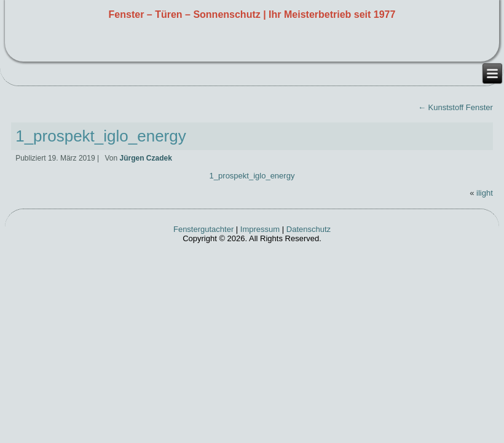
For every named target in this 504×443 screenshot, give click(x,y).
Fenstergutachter (203, 229)
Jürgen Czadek (145, 158)
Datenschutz (309, 229)
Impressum (260, 229)
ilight (485, 193)
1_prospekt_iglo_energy (101, 136)
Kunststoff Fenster (455, 107)
